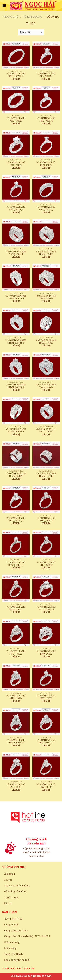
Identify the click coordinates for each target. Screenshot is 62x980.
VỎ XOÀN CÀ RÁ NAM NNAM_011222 (46, 430)
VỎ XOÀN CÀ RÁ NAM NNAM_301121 (16, 475)
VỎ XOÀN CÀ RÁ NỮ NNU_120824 (16, 697)
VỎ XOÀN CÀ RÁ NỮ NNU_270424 (46, 519)
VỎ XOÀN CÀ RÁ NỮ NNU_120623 (46, 697)
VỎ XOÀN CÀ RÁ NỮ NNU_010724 (46, 786)
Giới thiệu (9, 874)
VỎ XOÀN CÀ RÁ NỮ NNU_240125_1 (46, 75)
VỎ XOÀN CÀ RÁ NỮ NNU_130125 (16, 119)
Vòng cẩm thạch (13, 954)
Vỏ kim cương (32, 17)
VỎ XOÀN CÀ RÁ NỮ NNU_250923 (46, 564)
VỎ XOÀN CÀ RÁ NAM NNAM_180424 (46, 297)
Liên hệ (8, 903)
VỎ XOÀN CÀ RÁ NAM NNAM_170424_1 (16, 342)
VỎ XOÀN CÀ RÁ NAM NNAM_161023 (46, 342)
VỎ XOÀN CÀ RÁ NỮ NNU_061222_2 (46, 741)
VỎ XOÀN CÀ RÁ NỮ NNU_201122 (46, 652)
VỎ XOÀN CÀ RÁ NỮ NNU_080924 (46, 119)
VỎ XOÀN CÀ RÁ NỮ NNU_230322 (16, 652)
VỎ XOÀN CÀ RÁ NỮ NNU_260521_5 (16, 75)
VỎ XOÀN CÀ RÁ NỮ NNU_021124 (16, 164)
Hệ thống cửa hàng (15, 891)
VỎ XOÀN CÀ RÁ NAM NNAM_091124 (16, 253)
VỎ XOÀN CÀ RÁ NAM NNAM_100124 (46, 253)
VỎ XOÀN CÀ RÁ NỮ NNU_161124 (46, 164)
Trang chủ (11, 17)
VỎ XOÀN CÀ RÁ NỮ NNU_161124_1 (16, 208)
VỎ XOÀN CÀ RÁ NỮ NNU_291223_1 (16, 519)
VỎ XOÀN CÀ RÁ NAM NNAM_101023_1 (16, 297)
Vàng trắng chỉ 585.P (16, 930)
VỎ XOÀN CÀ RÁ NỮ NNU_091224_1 (46, 208)
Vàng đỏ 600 (11, 925)
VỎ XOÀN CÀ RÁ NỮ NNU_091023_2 (16, 741)
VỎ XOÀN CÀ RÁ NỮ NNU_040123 (16, 786)
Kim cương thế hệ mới (17, 960)
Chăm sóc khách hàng (17, 885)
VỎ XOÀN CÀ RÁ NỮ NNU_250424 (16, 608)
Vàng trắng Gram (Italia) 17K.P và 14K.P (27, 936)
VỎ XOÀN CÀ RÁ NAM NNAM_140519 (46, 475)
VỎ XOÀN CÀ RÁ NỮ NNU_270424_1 (16, 564)
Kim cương (10, 948)
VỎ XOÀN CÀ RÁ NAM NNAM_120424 (46, 386)
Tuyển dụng (11, 897)
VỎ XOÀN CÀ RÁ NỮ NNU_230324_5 (46, 608)
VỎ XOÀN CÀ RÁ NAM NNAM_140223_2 (16, 386)
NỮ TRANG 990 (13, 919)
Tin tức (8, 880)
